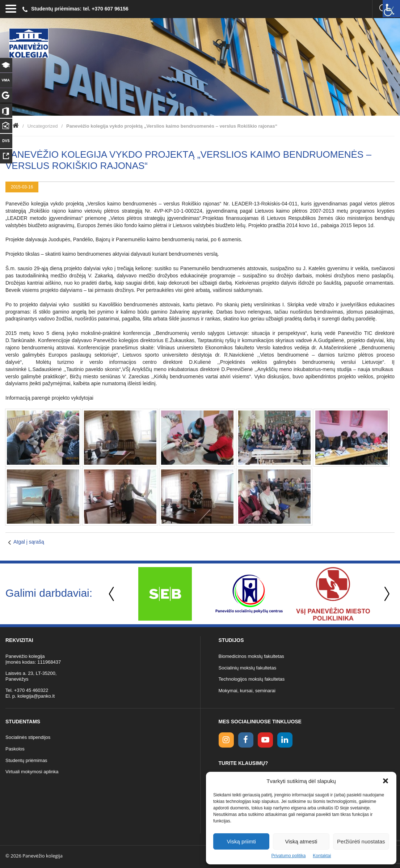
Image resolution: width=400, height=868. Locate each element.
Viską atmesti (301, 841)
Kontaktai (322, 856)
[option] (165, 594)
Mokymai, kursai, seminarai (247, 691)
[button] (386, 781)
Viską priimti (241, 841)
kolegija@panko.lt (36, 696)
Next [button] (386, 594)
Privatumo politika (289, 856)
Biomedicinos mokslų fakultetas (251, 656)
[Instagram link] (226, 740)
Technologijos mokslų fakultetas (252, 679)
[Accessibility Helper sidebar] (391, 9)
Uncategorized (43, 126)
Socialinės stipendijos (28, 737)
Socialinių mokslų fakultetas (248, 668)
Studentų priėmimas (26, 760)
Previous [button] (112, 594)
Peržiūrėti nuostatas (361, 841)
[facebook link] (246, 740)
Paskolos (15, 749)
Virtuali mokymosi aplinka (32, 772)
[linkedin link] (285, 740)
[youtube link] (265, 740)
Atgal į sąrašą (29, 542)
